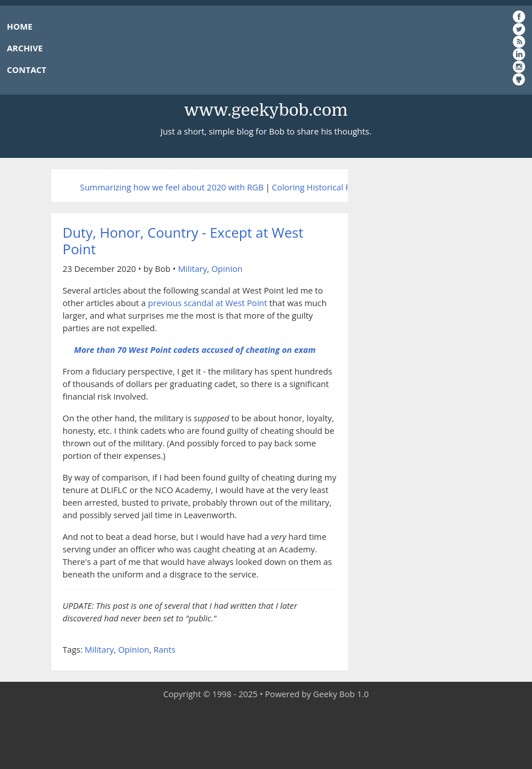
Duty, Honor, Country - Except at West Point (183, 241)
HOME (20, 26)
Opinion (227, 268)
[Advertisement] (266, 735)
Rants (164, 649)
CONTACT (27, 70)
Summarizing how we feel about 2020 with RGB (172, 187)
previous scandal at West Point (208, 303)
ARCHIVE (25, 48)
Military (192, 268)
